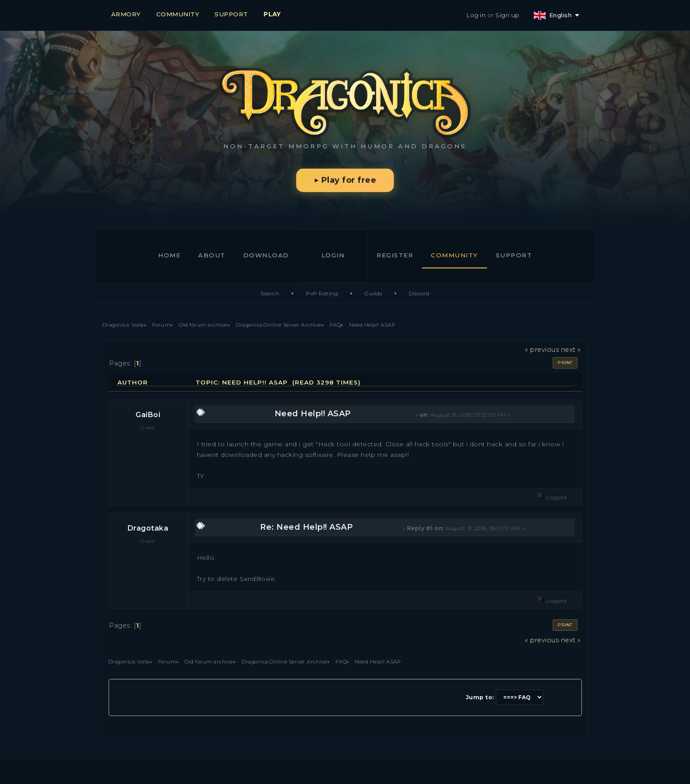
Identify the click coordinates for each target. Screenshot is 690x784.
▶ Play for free (345, 180)
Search (270, 293)
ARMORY (126, 14)
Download (266, 255)
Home (169, 255)
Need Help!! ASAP (313, 414)
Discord (419, 293)
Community (454, 255)
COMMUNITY (178, 14)
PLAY (272, 14)
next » (571, 350)
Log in (476, 15)
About (212, 255)
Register (395, 255)
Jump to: (480, 697)
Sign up (507, 15)
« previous (542, 350)
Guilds (373, 293)
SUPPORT (231, 14)
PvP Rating (322, 293)
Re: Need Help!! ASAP (306, 527)
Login (333, 255)
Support (514, 255)
